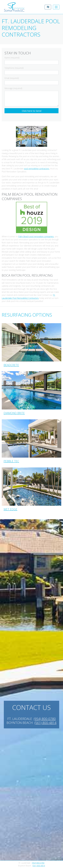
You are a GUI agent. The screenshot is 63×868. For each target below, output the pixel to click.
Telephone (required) (14, 68)
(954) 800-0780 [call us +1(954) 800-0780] (38, 863)
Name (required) (12, 58)
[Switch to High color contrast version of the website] (48, 7)
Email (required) (12, 78)
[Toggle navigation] (56, 7)
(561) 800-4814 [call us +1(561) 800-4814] (39, 866)
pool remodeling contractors (37, 169)
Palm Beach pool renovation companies (36, 236)
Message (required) (13, 88)
